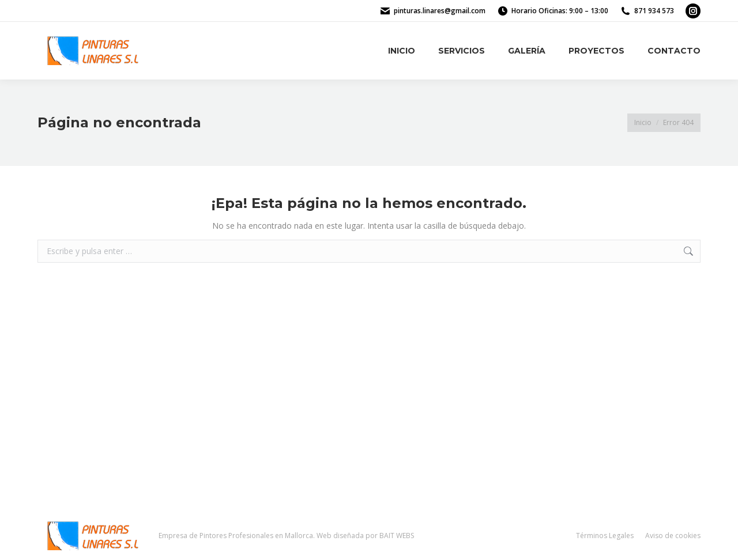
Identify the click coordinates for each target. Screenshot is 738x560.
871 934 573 (654, 11)
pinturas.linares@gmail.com (440, 11)
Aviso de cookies (673, 536)
